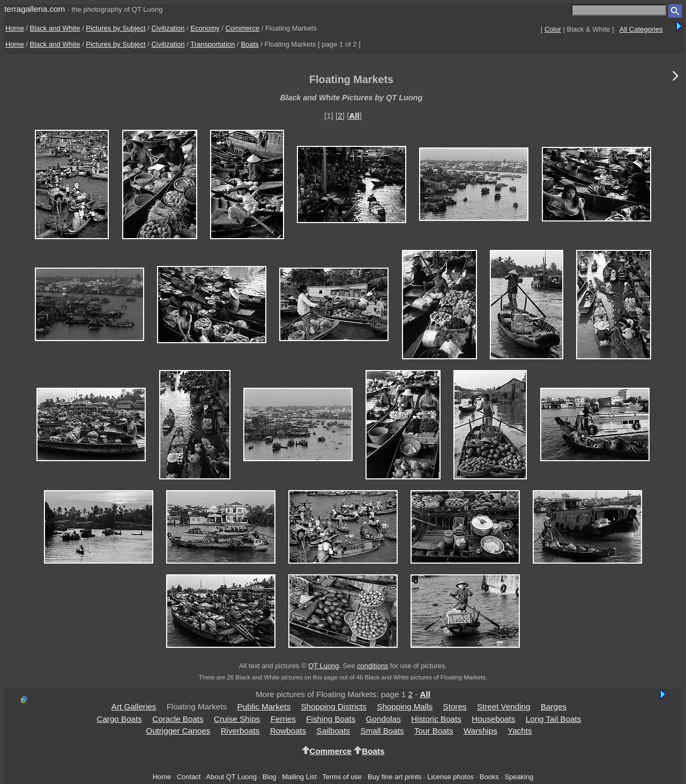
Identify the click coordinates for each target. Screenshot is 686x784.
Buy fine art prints (394, 777)
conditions (372, 666)
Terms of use (342, 777)
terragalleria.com (35, 9)
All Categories (641, 29)
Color (553, 29)
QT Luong (323, 666)
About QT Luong (231, 777)
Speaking (519, 777)
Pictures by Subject (115, 28)
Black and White (55, 28)
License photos (450, 777)
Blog (270, 777)
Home (15, 28)
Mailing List (299, 777)
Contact (189, 777)
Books (489, 777)
